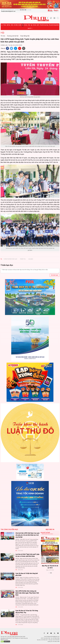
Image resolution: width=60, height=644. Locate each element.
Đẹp (32, 25)
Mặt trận (8, 25)
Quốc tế (29, 28)
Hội (23, 25)
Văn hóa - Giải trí (36, 25)
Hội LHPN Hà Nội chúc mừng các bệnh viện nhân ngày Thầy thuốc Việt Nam (27, 593)
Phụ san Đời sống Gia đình (54, 25)
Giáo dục (26, 25)
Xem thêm (50, 576)
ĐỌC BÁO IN (50, 529)
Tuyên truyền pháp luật (10, 259)
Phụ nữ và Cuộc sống (44, 25)
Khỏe (29, 25)
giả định (31, 259)
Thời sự (5, 25)
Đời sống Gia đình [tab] (47, 534)
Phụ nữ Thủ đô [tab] (45, 533)
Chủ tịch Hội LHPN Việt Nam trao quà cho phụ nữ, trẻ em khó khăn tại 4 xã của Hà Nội (27, 535)
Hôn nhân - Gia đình (18, 25)
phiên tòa (23, 259)
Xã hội (12, 25)
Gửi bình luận (55, 275)
